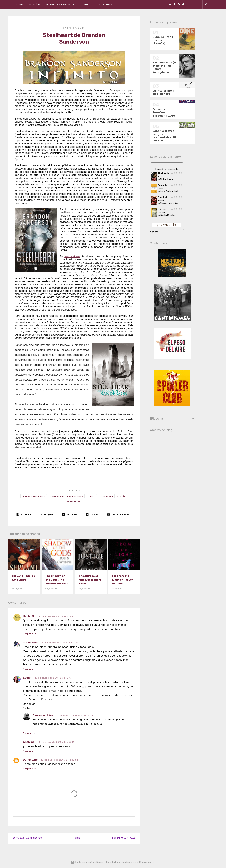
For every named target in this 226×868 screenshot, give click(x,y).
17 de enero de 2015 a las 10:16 (56, 616)
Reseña (122, 496)
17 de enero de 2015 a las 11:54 (60, 643)
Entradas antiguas (124, 838)
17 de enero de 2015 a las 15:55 (56, 742)
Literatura (106, 496)
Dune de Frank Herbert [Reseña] (163, 40)
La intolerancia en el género (163, 92)
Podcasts (87, 4)
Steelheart (74, 502)
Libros (91, 496)
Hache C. (29, 616)
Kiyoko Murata (167, 215)
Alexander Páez (43, 715)
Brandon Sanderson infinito (66, 496)
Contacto (106, 4)
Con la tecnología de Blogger (88, 862)
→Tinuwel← (31, 642)
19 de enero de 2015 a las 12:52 (59, 760)
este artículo (72, 256)
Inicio (20, 4)
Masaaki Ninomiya (169, 203)
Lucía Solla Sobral (169, 191)
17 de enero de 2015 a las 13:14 (75, 715)
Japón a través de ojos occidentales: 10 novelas (164, 136)
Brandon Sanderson (60, 4)
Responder (29, 634)
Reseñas (35, 4)
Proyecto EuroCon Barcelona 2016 (164, 112)
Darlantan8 (30, 760)
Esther (27, 678)
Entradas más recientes (27, 838)
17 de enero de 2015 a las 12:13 (53, 678)
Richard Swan (167, 179)
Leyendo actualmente (167, 169)
